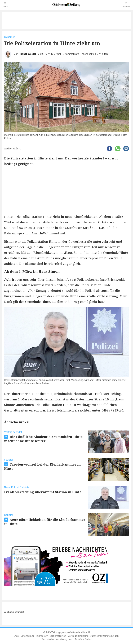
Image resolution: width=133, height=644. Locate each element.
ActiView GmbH (83, 639)
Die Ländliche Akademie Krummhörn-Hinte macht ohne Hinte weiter (43, 439)
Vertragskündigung (78, 636)
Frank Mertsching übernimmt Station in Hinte (43, 492)
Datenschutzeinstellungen (104, 636)
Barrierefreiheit (58, 636)
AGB (17, 636)
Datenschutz (28, 636)
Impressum (42, 636)
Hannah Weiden (28, 54)
